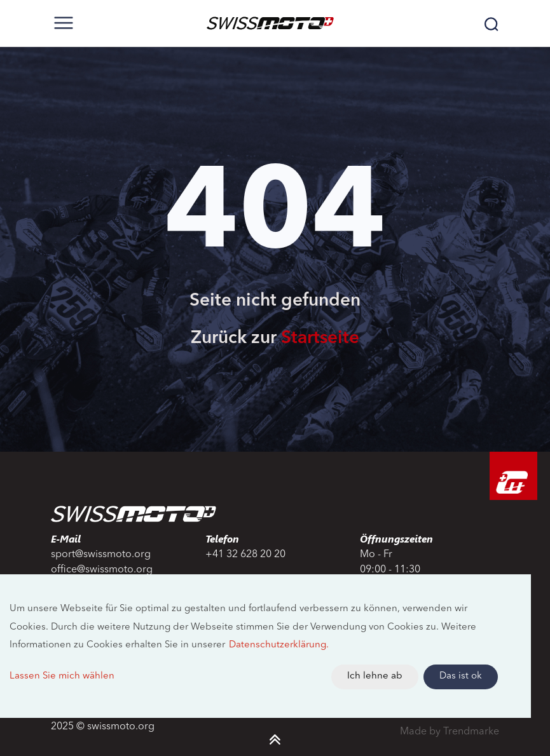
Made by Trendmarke (450, 732)
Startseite (320, 339)
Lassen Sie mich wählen (62, 676)
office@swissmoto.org (102, 570)
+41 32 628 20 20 (245, 555)
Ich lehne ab (375, 676)
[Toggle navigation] (64, 23)
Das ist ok (461, 676)
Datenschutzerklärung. (279, 645)
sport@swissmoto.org (101, 555)
